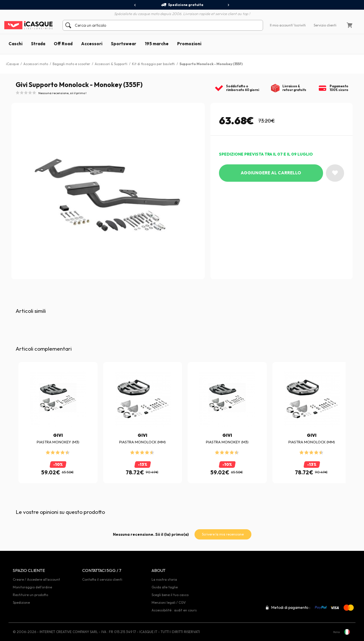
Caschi (15, 44)
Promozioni (189, 44)
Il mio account (281, 25)
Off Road (63, 44)
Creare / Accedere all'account (36, 579)
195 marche (157, 44)
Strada (38, 44)
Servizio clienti (325, 25)
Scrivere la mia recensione (223, 534)
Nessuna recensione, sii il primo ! (62, 93)
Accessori (92, 44)
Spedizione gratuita (182, 5)
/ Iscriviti (299, 25)
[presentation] (135, 5)
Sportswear (124, 44)
